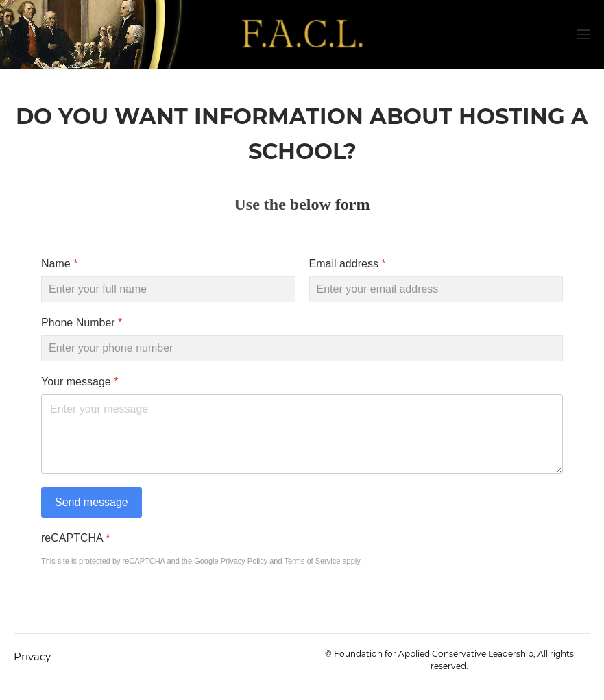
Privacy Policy (244, 561)
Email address (348, 264)
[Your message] (302, 434)
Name (59, 264)
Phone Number (82, 323)
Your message (80, 382)
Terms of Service (312, 561)
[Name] (168, 289)
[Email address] (436, 289)
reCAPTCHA (75, 538)
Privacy (32, 656)
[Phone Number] (302, 348)
